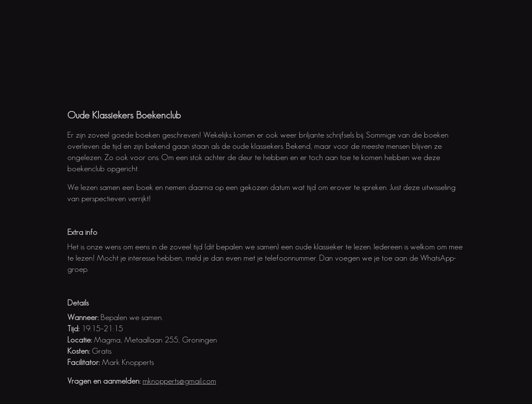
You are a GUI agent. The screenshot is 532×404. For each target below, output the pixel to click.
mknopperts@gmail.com (179, 381)
